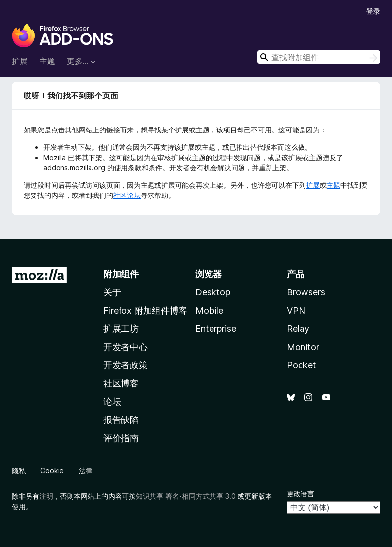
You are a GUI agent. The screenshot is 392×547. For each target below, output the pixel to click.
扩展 (20, 61)
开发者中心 (125, 347)
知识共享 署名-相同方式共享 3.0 (186, 496)
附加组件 (121, 274)
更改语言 (301, 494)
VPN (296, 310)
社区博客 (121, 383)
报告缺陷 (121, 420)
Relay (298, 329)
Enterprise (216, 329)
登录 (373, 11)
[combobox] (319, 57)
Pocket (302, 365)
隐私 (19, 470)
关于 (112, 292)
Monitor (303, 347)
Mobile (209, 310)
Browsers (306, 292)
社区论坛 (127, 195)
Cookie (52, 470)
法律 (86, 470)
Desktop (213, 292)
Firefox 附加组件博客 (145, 310)
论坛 (112, 402)
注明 (46, 496)
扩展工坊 (121, 329)
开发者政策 (125, 365)
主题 (47, 61)
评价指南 (121, 438)
